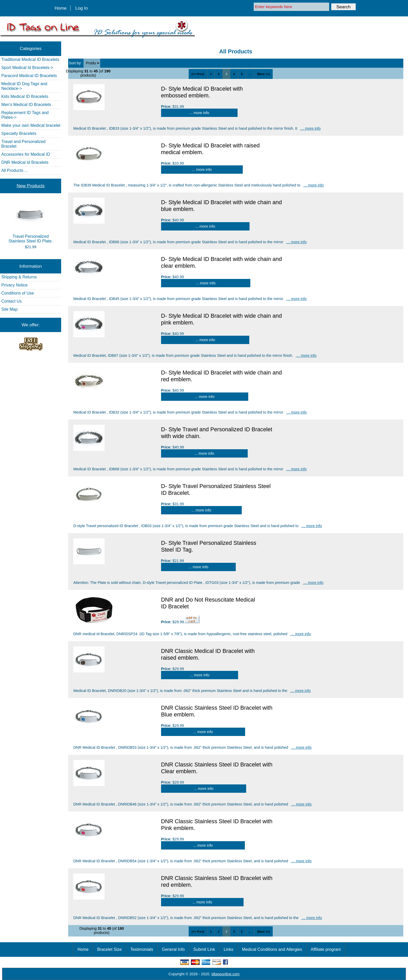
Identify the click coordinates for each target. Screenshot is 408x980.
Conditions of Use (18, 293)
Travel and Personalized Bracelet (23, 144)
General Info (173, 949)
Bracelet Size (109, 949)
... (250, 74)
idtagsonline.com (226, 974)
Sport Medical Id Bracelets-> (27, 68)
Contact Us (11, 301)
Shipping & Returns (19, 277)
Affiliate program (326, 949)
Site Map (9, 309)
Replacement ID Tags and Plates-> (25, 115)
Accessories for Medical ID (26, 154)
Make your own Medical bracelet (31, 125)
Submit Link (204, 949)
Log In (81, 8)
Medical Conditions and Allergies (272, 949)
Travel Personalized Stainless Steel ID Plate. (31, 223)
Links (228, 949)
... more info (199, 113)
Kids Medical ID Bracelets (25, 96)
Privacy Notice (14, 285)
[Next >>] (264, 74)
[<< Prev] (198, 74)
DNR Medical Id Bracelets (25, 162)
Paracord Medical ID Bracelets (29, 76)
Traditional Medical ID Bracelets (30, 60)
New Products (31, 186)
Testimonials (142, 949)
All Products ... (15, 170)
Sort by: (76, 63)
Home (61, 8)
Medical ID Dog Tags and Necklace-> (24, 86)
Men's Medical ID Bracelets (26, 105)
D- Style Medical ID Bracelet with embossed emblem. (202, 92)
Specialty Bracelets (19, 133)
